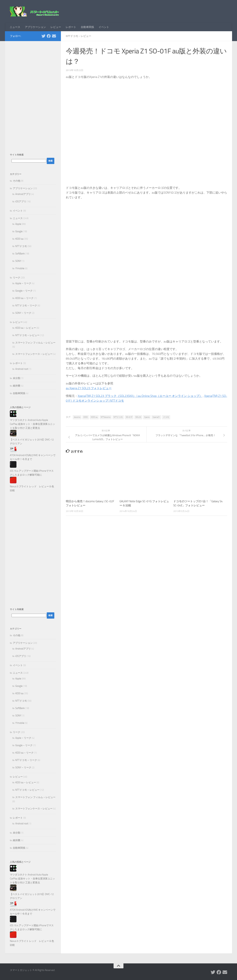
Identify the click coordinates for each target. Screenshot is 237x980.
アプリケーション (35, 27)
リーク (17, 278)
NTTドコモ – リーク (26, 306)
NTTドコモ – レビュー (27, 335)
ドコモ (166, 417)
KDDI (86, 417)
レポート (71, 27)
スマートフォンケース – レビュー (34, 354)
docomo (77, 417)
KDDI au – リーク (24, 298)
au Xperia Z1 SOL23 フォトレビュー (89, 388)
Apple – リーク (23, 283)
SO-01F (129, 417)
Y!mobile (20, 268)
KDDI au (94, 417)
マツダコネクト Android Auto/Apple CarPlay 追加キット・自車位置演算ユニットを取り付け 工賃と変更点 (32, 424)
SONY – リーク (23, 313)
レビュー (56, 27)
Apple (18, 224)
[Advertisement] (33, 95)
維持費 (17, 386)
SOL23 (138, 417)
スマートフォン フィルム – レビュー (35, 343)
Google (19, 231)
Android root (22, 369)
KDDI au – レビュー (26, 328)
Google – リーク (24, 291)
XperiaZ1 (156, 417)
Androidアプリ (23, 194)
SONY (18, 261)
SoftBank (20, 254)
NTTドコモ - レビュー (79, 36)
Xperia (147, 417)
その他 (17, 181)
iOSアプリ (21, 201)
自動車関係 (87, 27)
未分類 (17, 378)
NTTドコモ (118, 417)
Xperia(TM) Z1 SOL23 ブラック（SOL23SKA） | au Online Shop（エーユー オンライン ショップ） (140, 396)
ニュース (15, 27)
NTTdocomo (106, 417)
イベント (104, 27)
